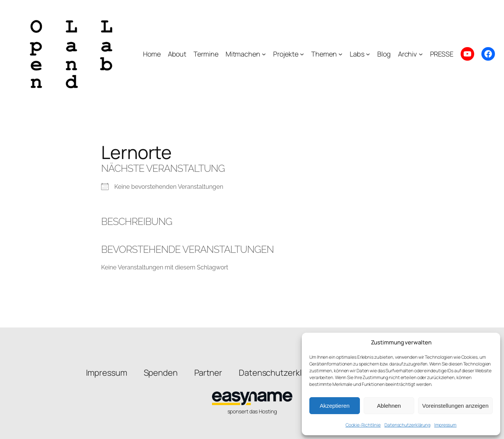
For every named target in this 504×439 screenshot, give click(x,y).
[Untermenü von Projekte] (302, 54)
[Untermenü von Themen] (340, 54)
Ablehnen (389, 406)
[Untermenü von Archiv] (421, 54)
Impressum (445, 425)
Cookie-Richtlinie (363, 425)
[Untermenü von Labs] (368, 54)
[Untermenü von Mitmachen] (264, 54)
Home (152, 54)
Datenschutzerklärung (407, 425)
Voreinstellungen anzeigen (455, 406)
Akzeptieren (334, 406)
